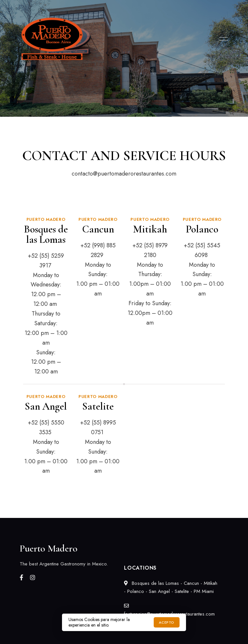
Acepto (167, 622)
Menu (222, 39)
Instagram (33, 577)
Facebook (21, 577)
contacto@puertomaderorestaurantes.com (124, 174)
